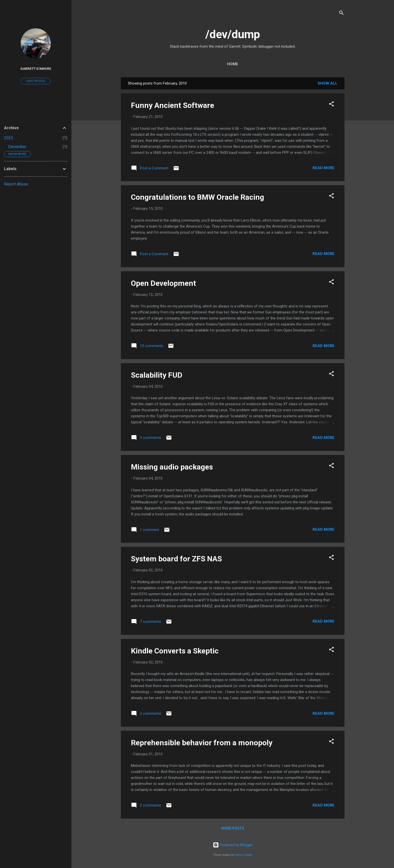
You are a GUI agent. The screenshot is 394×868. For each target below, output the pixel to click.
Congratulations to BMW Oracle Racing (198, 197)
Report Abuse (16, 184)
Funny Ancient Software (173, 105)
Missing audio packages (172, 467)
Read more (324, 168)
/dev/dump (233, 34)
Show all (328, 83)
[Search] (341, 14)
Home (233, 64)
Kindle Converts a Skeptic (175, 651)
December (17, 147)
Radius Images (244, 855)
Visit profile (36, 81)
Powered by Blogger (233, 845)
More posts (233, 828)
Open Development (163, 283)
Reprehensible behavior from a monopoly (202, 743)
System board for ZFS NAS (176, 559)
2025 (9, 138)
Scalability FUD (157, 375)
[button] (331, 105)
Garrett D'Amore (36, 69)
